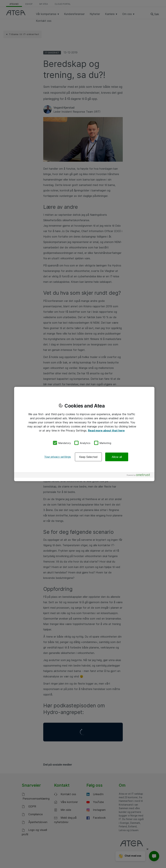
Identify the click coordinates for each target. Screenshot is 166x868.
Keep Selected (88, 457)
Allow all (117, 457)
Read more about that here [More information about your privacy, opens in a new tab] (106, 430)
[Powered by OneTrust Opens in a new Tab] (140, 476)
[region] (84, 434)
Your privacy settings (58, 457)
